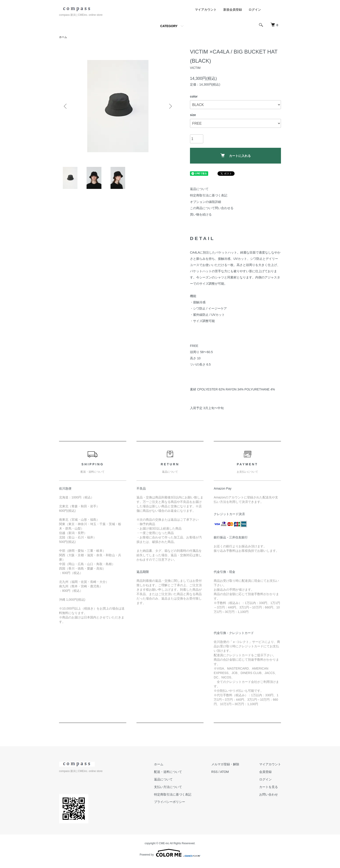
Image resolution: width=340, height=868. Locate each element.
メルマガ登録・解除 (225, 764)
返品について (199, 189)
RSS (214, 772)
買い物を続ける (201, 214)
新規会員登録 (233, 10)
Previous (66, 106)
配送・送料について (168, 772)
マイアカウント (206, 10)
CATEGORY (169, 26)
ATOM (224, 772)
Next (170, 106)
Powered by (170, 853)
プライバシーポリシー (170, 802)
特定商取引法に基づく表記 (209, 195)
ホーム (63, 37)
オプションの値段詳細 (206, 202)
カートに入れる (236, 155)
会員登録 (265, 772)
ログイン (255, 10)
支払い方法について (168, 787)
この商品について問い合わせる (212, 208)
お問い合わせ (269, 794)
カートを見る (269, 787)
